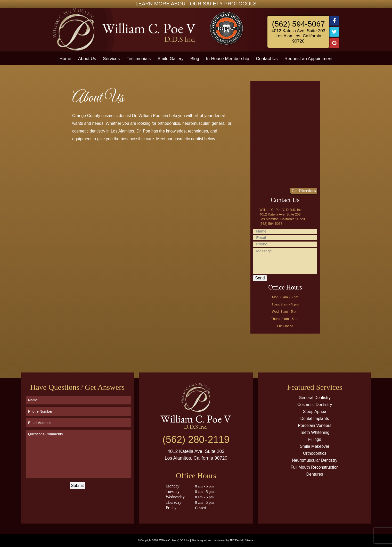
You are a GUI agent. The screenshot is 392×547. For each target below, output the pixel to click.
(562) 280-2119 (196, 440)
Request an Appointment (308, 59)
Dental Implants (315, 418)
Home (65, 59)
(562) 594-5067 (298, 24)
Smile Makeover (315, 446)
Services (111, 59)
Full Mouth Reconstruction (315, 467)
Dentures (315, 474)
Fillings (315, 439)
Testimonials (139, 59)
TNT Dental (236, 540)
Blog (195, 59)
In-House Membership (228, 59)
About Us (87, 59)
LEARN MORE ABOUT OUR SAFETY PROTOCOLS (196, 4)
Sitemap (250, 540)
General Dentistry (315, 398)
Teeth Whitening (315, 432)
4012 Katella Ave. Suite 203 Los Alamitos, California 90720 (299, 36)
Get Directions (304, 191)
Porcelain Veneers (315, 425)
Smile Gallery (171, 59)
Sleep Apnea (315, 412)
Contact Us (267, 59)
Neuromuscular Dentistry (315, 460)
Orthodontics (315, 453)
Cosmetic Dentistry (315, 405)
